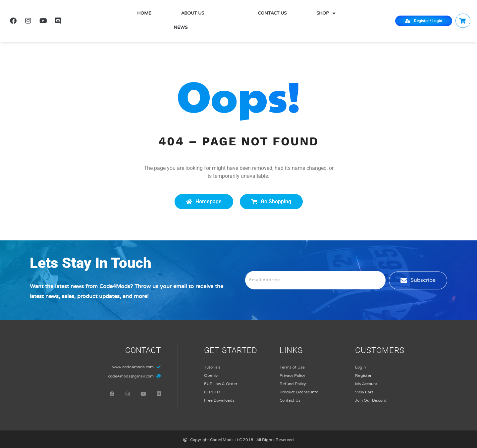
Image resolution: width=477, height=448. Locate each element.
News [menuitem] (181, 28)
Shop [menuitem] (326, 14)
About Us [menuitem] (193, 14)
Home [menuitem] (144, 14)
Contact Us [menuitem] (272, 14)
